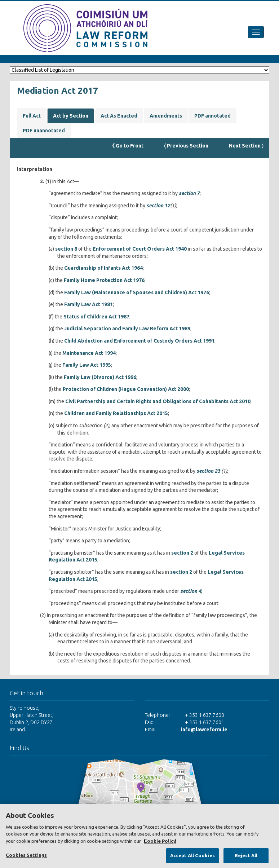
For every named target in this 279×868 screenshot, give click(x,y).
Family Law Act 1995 (87, 365)
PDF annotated (212, 116)
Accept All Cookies (192, 855)
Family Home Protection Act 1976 (104, 280)
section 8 (66, 249)
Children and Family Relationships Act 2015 (116, 413)
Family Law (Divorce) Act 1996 (100, 377)
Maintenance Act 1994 (89, 353)
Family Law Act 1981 (88, 304)
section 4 (191, 591)
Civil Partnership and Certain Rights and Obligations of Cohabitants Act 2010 (158, 401)
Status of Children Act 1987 (96, 317)
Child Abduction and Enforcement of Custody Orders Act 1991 (139, 341)
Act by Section (71, 116)
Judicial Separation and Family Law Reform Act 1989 (127, 329)
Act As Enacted (119, 116)
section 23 (208, 471)
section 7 (189, 193)
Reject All (246, 855)
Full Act (32, 116)
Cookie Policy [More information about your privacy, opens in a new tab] (160, 841)
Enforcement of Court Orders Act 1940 (140, 249)
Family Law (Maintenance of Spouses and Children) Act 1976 (137, 292)
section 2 (182, 553)
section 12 (158, 206)
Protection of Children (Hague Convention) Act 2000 (126, 389)
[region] (139, 836)
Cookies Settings (26, 855)
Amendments (166, 116)
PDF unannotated (44, 131)
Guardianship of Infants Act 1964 (103, 268)
